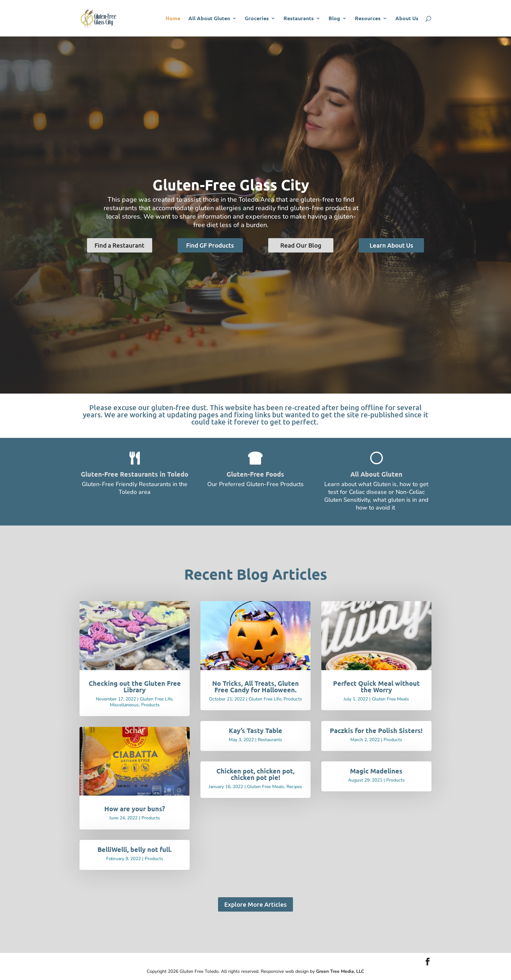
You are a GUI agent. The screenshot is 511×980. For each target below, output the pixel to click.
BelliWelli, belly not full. (135, 849)
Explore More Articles (255, 904)
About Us (407, 19)
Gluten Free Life (156, 699)
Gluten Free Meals (266, 787)
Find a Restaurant (119, 245)
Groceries (257, 19)
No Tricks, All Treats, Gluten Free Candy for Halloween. (255, 686)
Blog (334, 19)
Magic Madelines (376, 771)
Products (150, 705)
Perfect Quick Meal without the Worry (376, 686)
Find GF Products (210, 245)
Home (173, 19)
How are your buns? (135, 809)
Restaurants (299, 19)
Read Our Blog (301, 245)
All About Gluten (209, 19)
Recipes (294, 787)
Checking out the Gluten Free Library (135, 686)
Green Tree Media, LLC (340, 971)
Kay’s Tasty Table (255, 730)
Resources (368, 19)
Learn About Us (391, 245)
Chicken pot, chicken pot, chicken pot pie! (255, 774)
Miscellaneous (124, 705)
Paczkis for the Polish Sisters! (376, 730)
